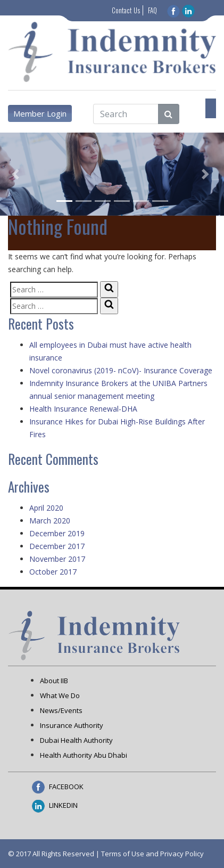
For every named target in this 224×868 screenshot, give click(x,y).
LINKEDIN (55, 805)
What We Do (60, 695)
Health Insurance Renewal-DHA (83, 409)
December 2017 (57, 546)
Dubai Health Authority (76, 740)
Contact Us (126, 10)
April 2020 (46, 508)
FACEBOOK (58, 787)
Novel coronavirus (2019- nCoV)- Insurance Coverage (121, 370)
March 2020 (50, 521)
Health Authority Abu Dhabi (84, 755)
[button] (17, 174)
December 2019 (57, 533)
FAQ (152, 10)
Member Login (40, 113)
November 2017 (57, 559)
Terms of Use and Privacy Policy (152, 854)
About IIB (54, 681)
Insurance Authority (72, 725)
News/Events (61, 710)
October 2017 (53, 572)
